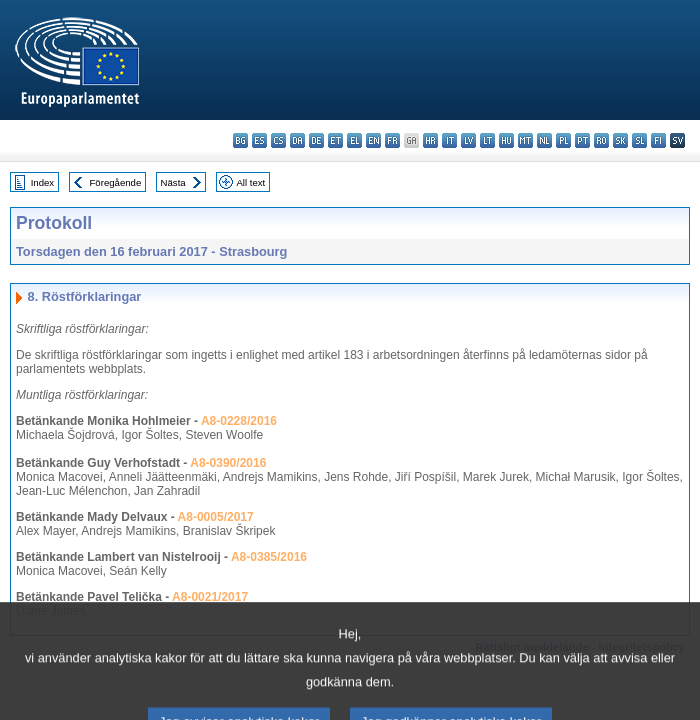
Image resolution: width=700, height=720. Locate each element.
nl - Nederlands (544, 140)
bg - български (240, 140)
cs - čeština (278, 140)
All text (250, 182)
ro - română (601, 140)
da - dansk (297, 140)
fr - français (392, 140)
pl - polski (563, 140)
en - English (373, 140)
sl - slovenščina (639, 140)
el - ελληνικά (354, 140)
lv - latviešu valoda (468, 140)
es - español (259, 140)
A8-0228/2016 (239, 421)
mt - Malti (525, 140)
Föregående (116, 182)
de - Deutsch (316, 140)
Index (42, 182)
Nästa (173, 182)
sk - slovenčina (620, 140)
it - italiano (449, 140)
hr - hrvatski (430, 140)
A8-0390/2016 (228, 463)
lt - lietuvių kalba (487, 140)
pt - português (582, 140)
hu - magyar (506, 140)
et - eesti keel (335, 140)
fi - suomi (658, 140)
